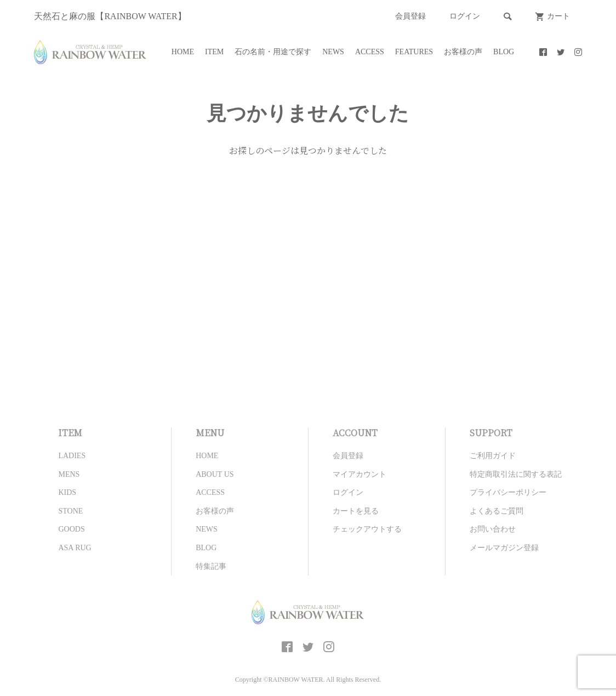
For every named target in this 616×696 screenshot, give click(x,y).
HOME (183, 52)
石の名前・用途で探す (273, 52)
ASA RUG (75, 548)
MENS (69, 474)
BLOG (504, 52)
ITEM (214, 52)
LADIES (72, 456)
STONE (70, 511)
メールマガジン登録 (504, 548)
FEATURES (414, 52)
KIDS (67, 492)
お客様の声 (463, 52)
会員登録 (410, 16)
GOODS (71, 529)
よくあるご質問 (497, 511)
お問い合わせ (493, 529)
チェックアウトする (367, 529)
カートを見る (356, 511)
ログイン (465, 16)
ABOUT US (215, 474)
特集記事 (211, 566)
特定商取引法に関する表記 (516, 474)
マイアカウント (360, 474)
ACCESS (370, 52)
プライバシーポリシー (508, 492)
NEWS (333, 52)
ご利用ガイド (493, 456)
